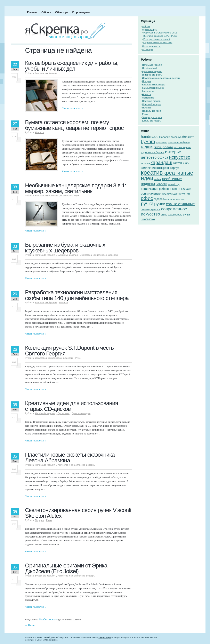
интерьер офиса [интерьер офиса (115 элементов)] (155, 157)
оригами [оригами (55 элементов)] (186, 189)
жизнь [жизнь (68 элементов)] (158, 147)
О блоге (46, 12)
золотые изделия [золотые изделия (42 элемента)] (183, 147)
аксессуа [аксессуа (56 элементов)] (176, 137)
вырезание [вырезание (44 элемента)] (161, 142)
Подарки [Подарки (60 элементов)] (165, 137)
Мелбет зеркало (48, 620)
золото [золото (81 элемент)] (168, 147)
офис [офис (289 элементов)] (147, 198)
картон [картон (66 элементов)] (177, 163)
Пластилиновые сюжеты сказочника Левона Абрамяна (70, 458)
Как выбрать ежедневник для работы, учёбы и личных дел (72, 66)
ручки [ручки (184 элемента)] (160, 204)
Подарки (39, 520)
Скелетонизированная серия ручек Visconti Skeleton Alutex (78, 513)
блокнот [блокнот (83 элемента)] (188, 137)
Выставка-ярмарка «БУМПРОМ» (160, 36)
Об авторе (62, 12)
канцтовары (105, 637)
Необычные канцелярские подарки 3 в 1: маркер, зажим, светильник (76, 188)
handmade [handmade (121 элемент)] (150, 137)
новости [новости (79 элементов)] (161, 184)
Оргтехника (63, 413)
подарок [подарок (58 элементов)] (159, 199)
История (147, 81)
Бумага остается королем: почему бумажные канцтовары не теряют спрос (74, 125)
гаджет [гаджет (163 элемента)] (147, 147)
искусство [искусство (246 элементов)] (180, 157)
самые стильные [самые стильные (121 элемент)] (180, 204)
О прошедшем (81, 12)
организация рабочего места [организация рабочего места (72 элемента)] (161, 189)
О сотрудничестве (152, 46)
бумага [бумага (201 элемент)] (148, 142)
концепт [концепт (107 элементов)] (163, 168)
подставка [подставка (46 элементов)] (170, 199)
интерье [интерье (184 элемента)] (173, 152)
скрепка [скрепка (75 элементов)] (155, 209)
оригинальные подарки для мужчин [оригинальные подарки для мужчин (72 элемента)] (165, 194)
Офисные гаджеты (152, 101)
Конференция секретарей (157, 39)
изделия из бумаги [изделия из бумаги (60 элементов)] (153, 152)
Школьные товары (152, 121)
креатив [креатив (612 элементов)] (152, 172)
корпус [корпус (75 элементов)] (175, 168)
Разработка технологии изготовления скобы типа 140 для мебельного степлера (77, 295)
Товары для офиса (152, 117)
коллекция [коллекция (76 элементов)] (148, 168)
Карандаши (148, 91)
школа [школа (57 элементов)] (145, 219)
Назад (30, 625)
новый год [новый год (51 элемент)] (174, 184)
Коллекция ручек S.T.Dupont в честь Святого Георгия (69, 351)
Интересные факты (152, 75)
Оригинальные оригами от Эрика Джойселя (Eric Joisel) (66, 568)
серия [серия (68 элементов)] (145, 209)
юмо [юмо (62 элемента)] (152, 219)
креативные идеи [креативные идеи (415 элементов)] (167, 176)
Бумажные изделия (67, 255)
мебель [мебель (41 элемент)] (157, 179)
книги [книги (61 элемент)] (186, 163)
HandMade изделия (45, 255)
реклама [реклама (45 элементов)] (181, 199)
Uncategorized (149, 68)
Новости (39, 132)
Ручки (78, 358)
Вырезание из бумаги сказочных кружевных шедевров (65, 248)
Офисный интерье (152, 104)
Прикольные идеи (69, 196)
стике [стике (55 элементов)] (164, 215)
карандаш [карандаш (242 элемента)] (161, 162)
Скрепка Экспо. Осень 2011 (158, 42)
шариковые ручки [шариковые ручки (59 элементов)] (179, 215)
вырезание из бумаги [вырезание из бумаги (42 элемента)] (179, 142)
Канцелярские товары (47, 196)
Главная (32, 12)
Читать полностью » (72, 108)
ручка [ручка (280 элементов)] (147, 203)
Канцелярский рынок (46, 73)
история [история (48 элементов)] (145, 163)
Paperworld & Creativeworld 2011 (160, 33)
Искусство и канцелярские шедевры (99, 255)
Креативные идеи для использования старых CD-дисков (71, 406)
